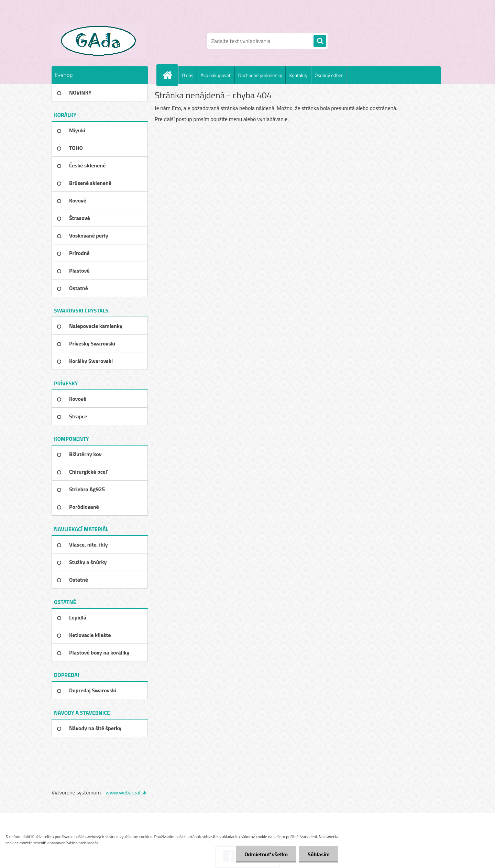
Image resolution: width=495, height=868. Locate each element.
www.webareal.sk (126, 792)
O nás (188, 75)
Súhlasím (319, 854)
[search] (320, 41)
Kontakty (298, 75)
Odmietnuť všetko (266, 854)
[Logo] (99, 41)
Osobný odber (329, 75)
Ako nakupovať (216, 75)
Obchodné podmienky (260, 75)
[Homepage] (170, 75)
